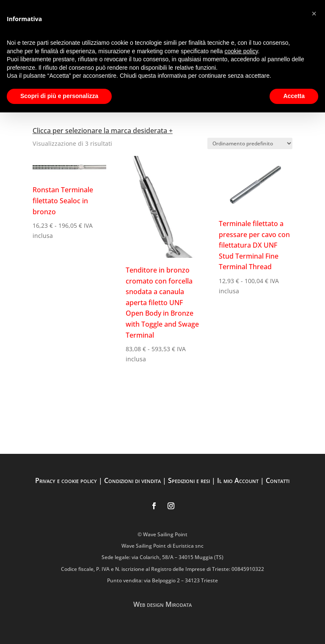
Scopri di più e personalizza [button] (59, 96)
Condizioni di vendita (132, 480)
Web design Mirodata (162, 604)
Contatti (278, 480)
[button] (314, 14)
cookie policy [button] (241, 51)
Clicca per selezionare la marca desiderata (100, 131)
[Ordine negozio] (250, 143)
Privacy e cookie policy (66, 480)
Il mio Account (238, 480)
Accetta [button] (294, 96)
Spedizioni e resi (189, 480)
